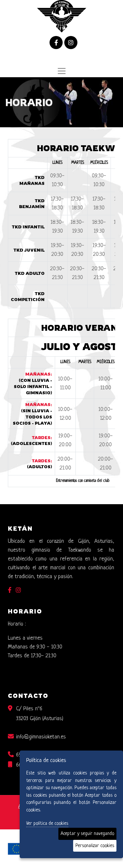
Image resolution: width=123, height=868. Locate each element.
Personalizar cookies (95, 846)
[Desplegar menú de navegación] (62, 71)
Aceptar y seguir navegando (87, 834)
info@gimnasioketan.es (41, 737)
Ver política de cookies (47, 824)
